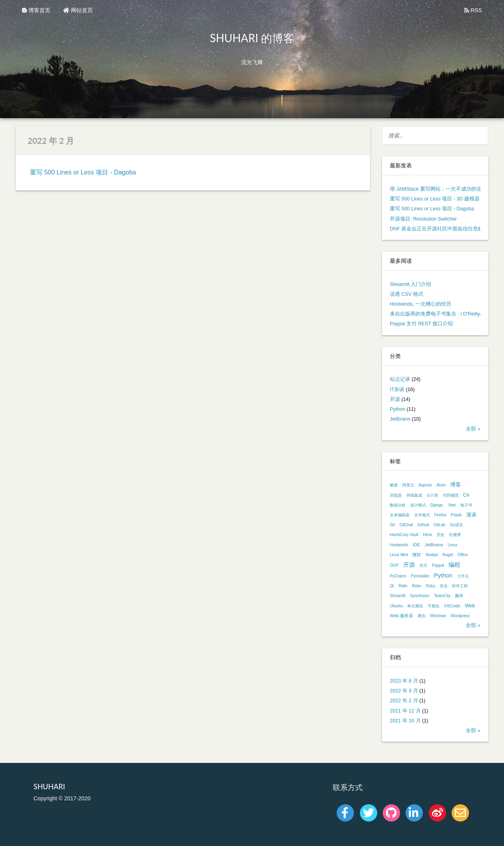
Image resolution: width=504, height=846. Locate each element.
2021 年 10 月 (405, 721)
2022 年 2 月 (404, 701)
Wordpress (460, 616)
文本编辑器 (400, 515)
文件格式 (422, 515)
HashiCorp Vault (404, 535)
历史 (441, 535)
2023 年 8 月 (404, 681)
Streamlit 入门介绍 (410, 284)
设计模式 (418, 505)
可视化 (434, 606)
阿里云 (408, 485)
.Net (451, 505)
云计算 (432, 495)
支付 (423, 565)
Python (397, 409)
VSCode (452, 606)
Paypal (438, 565)
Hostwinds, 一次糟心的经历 (421, 304)
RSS (473, 10)
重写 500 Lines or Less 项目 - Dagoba (83, 172)
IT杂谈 (397, 390)
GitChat (406, 525)
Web (470, 606)
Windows (438, 616)
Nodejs (432, 555)
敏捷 (394, 485)
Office (463, 555)
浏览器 (396, 495)
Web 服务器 (401, 616)
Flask (456, 515)
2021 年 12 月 (405, 711)
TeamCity (442, 596)
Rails (403, 586)
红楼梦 (455, 535)
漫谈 (471, 515)
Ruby (431, 586)
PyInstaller (420, 576)
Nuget (448, 555)
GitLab (439, 525)
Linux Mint (399, 555)
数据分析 (398, 505)
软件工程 (460, 586)
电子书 (466, 505)
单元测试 (415, 606)
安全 (444, 586)
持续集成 (414, 495)
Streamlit (398, 596)
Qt (392, 586)
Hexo (428, 535)
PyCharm (398, 576)
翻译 (459, 596)
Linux (452, 545)
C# (466, 495)
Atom (441, 485)
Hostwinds (399, 545)
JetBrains (400, 419)
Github (423, 525)
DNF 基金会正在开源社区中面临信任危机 (436, 229)
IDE (416, 545)
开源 (395, 399)
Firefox (440, 515)
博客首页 (36, 10)
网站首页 (78, 10)
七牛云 (463, 576)
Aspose (425, 485)
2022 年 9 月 (404, 691)
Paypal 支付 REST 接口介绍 (421, 324)
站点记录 (400, 379)
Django (437, 505)
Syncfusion (420, 596)
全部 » (473, 429)
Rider (417, 586)
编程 (454, 565)
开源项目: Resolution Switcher (423, 219)
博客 (456, 484)
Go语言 (456, 525)
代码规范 (451, 495)
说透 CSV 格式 (407, 294)
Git (392, 525)
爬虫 (422, 616)
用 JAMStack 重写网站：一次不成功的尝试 (438, 189)
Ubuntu (396, 606)
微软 (417, 555)
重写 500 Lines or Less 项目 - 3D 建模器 (435, 199)
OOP (394, 565)
